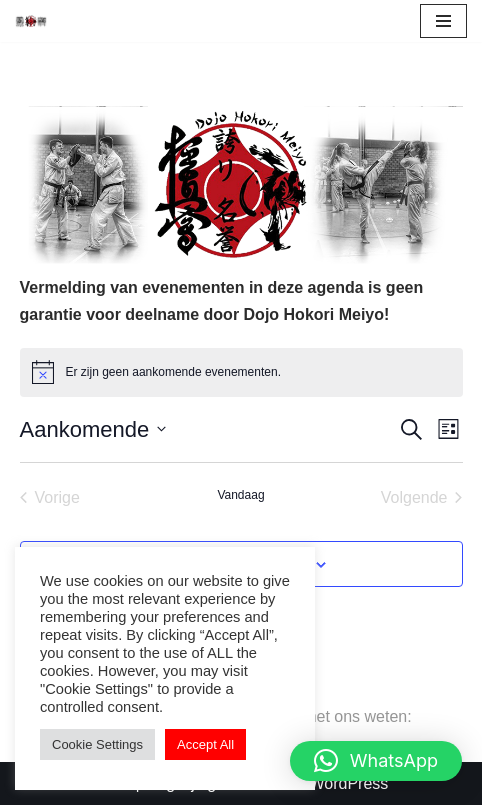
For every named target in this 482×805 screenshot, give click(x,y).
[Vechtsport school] (31, 20)
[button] (376, 761)
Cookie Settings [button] (97, 744)
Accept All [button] (205, 744)
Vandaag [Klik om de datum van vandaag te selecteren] (240, 495)
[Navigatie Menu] (443, 21)
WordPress (348, 783)
